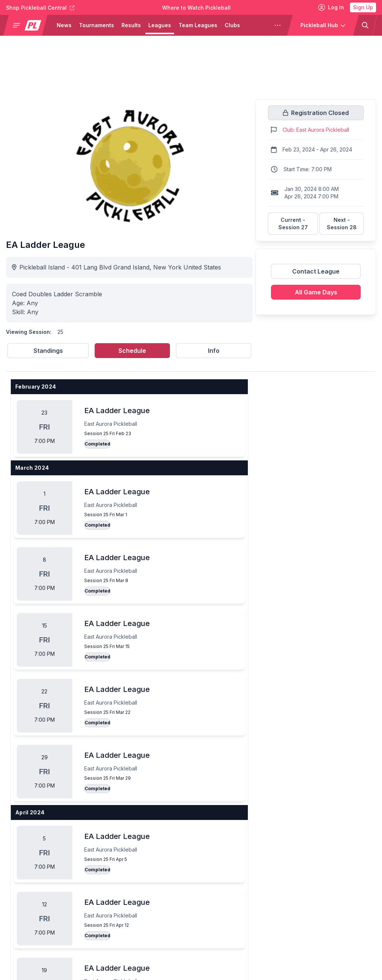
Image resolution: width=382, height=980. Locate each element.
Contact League (316, 271)
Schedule (132, 351)
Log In (331, 7)
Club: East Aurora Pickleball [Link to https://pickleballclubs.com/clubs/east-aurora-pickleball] (316, 130)
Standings (48, 351)
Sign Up (363, 7)
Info (214, 351)
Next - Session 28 (342, 224)
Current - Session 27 (293, 224)
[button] (28, 25)
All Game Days (316, 292)
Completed (97, 444)
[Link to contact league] (316, 274)
